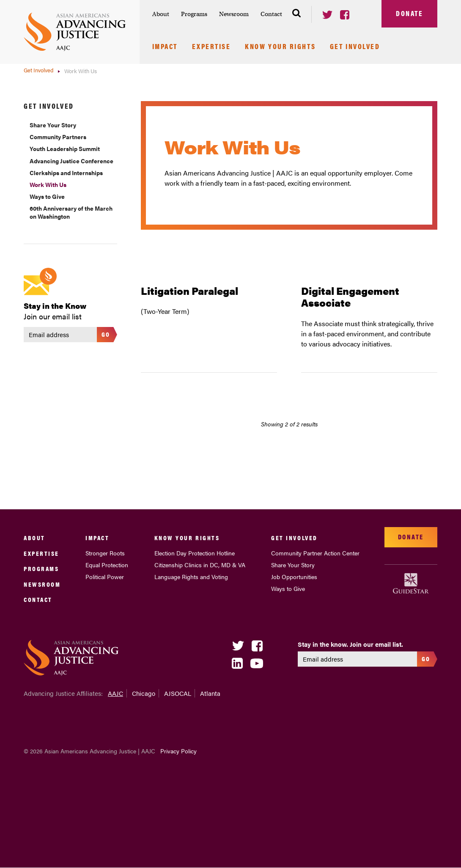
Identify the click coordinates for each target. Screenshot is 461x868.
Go (106, 334)
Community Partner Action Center (315, 553)
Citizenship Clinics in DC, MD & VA (200, 565)
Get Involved (355, 47)
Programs (194, 14)
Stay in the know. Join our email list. (350, 644)
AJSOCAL (178, 693)
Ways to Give (47, 196)
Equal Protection (107, 565)
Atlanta (210, 693)
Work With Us (48, 184)
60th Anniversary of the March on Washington (71, 212)
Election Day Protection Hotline (195, 553)
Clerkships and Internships (66, 173)
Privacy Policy (178, 751)
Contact (271, 14)
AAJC (115, 693)
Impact (165, 47)
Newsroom (234, 14)
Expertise (211, 47)
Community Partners (58, 137)
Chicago (144, 693)
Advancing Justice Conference (71, 161)
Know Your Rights (280, 47)
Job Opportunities (294, 577)
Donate (409, 13)
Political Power (105, 577)
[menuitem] (161, 14)
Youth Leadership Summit (65, 148)
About (161, 14)
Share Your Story (53, 125)
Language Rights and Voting (191, 577)
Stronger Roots (105, 553)
